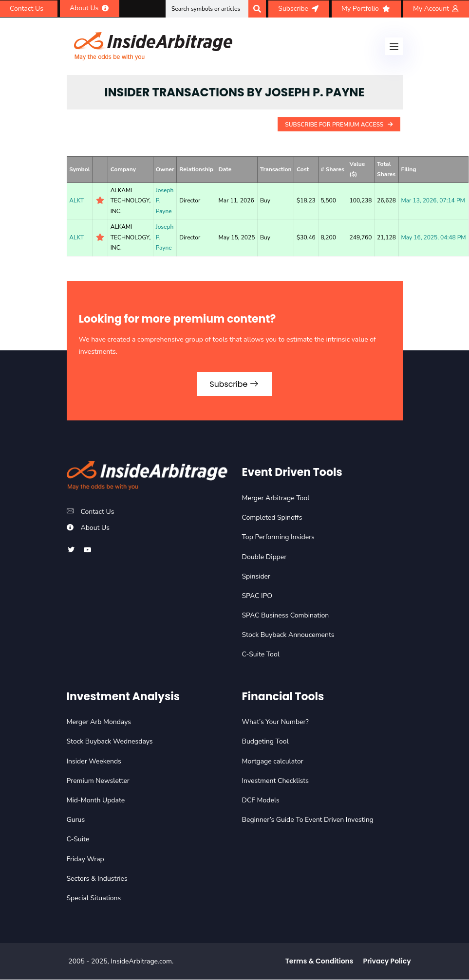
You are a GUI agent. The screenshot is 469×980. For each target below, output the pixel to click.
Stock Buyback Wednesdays (110, 742)
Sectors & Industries (97, 879)
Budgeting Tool (265, 742)
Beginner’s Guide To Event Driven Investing (308, 820)
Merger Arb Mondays (99, 722)
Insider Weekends (94, 762)
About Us (95, 528)
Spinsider (256, 577)
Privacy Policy (387, 962)
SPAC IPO (257, 596)
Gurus (76, 820)
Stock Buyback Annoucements (288, 635)
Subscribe (234, 384)
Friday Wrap (85, 860)
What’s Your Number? (275, 722)
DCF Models (261, 801)
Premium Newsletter (98, 781)
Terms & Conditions (319, 962)
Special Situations (94, 898)
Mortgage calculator (273, 762)
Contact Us (98, 512)
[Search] (257, 9)
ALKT (76, 200)
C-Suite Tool (261, 655)
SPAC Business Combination (286, 616)
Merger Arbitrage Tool (276, 499)
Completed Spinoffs (272, 518)
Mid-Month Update (96, 801)
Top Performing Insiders (278, 537)
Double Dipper (264, 557)
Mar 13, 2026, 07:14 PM (433, 200)
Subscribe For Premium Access (339, 125)
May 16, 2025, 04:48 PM (433, 237)
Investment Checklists (275, 781)
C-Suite (78, 840)
